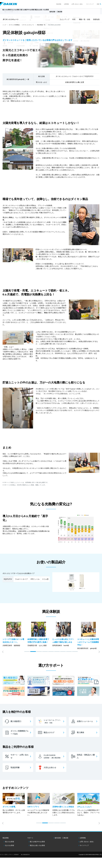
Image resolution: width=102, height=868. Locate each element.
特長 (74, 19)
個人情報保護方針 (25, 855)
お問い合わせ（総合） (77, 4)
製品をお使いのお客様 (37, 845)
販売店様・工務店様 (68, 13)
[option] (14, 634)
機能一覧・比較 (84, 19)
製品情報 (59, 4)
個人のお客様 (10, 842)
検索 (98, 4)
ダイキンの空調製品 (14, 25)
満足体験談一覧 (41, 25)
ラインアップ (64, 19)
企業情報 (66, 4)
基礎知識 (96, 19)
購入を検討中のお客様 (37, 842)
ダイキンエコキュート (11, 19)
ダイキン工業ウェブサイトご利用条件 (9, 855)
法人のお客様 (10, 845)
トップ (4, 25)
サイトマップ (90, 4)
